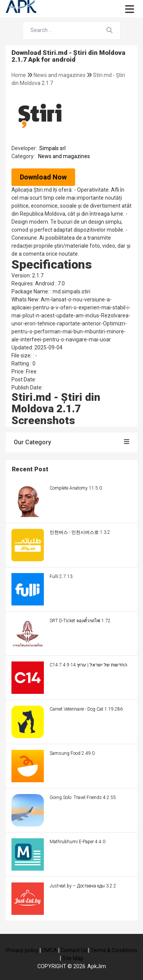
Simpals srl (52, 148)
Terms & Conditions (114, 950)
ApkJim (97, 966)
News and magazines (60, 75)
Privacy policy (22, 950)
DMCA (50, 950)
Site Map (73, 958)
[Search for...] (61, 30)
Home (19, 75)
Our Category (71, 442)
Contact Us (74, 950)
